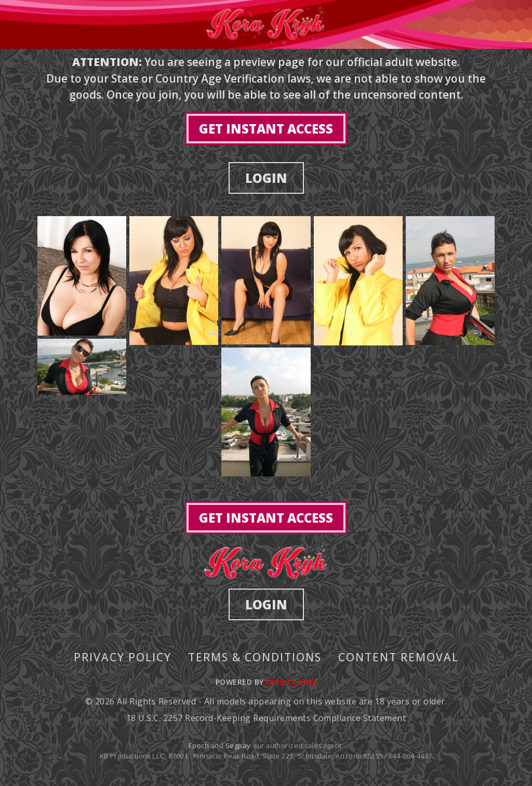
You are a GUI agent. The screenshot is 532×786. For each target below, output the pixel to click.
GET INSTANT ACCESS (266, 129)
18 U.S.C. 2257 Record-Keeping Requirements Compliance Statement (266, 718)
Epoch (200, 745)
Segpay (239, 745)
